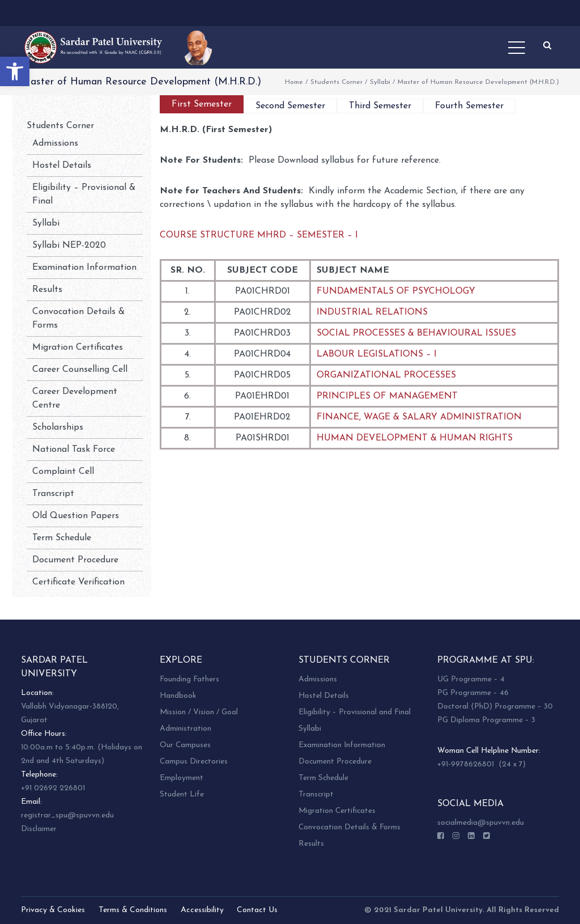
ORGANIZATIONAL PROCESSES (386, 375)
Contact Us (257, 910)
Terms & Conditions (133, 910)
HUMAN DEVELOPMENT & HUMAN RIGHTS (415, 438)
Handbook (178, 696)
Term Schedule (62, 538)
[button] (15, 71)
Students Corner (336, 82)
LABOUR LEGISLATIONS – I (377, 354)
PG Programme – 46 (473, 693)
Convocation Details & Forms (349, 827)
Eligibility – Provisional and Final (355, 712)
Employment (182, 778)
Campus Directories (194, 762)
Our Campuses (185, 745)
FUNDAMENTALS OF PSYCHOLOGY (396, 291)
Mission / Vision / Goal (199, 712)
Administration (185, 729)
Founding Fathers (189, 679)
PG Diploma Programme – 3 (486, 720)
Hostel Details (62, 166)
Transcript (53, 494)
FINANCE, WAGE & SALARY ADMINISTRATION (419, 417)
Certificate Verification (78, 582)
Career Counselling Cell (80, 370)
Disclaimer (39, 829)
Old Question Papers (76, 516)
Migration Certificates (78, 347)
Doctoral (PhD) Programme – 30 (495, 707)
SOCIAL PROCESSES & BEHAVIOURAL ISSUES (416, 333)
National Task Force (74, 450)
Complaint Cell (63, 472)
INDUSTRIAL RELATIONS (372, 312)
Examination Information (84, 268)
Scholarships (58, 427)
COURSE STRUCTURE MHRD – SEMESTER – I (259, 235)
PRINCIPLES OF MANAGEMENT (387, 396)
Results (47, 290)
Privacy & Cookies (53, 910)
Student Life (182, 794)
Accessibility (202, 910)
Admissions (55, 143)
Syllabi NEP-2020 (69, 245)
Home (294, 82)
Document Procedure (75, 560)
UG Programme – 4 (471, 679)
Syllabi (380, 82)
